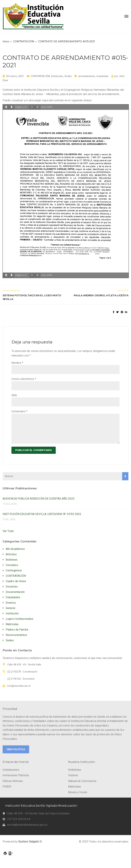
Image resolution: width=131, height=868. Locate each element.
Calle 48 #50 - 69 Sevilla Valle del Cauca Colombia (38, 813)
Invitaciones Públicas (16, 775)
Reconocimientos (16, 635)
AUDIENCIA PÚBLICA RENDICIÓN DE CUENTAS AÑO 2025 (39, 499)
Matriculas (12, 624)
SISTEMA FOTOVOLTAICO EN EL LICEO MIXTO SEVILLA (32, 297)
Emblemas (75, 770)
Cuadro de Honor (16, 581)
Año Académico (15, 549)
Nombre (17, 363)
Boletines (12, 560)
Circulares (12, 565)
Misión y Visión (78, 792)
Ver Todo (8, 531)
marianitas (102, 76)
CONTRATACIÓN (40, 76)
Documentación (15, 592)
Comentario (19, 411)
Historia (73, 775)
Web (14, 395)
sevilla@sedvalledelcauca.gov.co (27, 825)
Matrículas (75, 787)
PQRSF (7, 787)
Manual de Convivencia (82, 781)
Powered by (22, 842)
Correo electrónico (24, 379)
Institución (57, 76)
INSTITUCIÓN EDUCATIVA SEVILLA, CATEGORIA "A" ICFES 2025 (42, 514)
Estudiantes (13, 597)
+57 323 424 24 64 (19, 819)
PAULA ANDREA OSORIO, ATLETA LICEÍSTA (101, 295)
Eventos (11, 603)
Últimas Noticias (13, 781)
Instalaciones (11, 770)
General (10, 608)
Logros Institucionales (20, 619)
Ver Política (16, 749)
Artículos (11, 554)
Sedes (68, 76)
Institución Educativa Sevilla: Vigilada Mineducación (41, 806)
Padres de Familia (17, 630)
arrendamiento (87, 76)
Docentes (12, 587)
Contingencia (14, 570)
